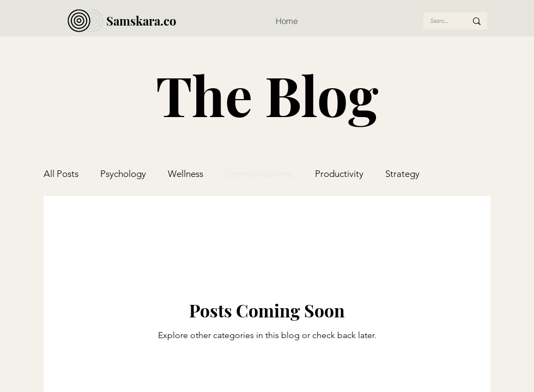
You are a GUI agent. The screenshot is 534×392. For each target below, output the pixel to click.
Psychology (123, 174)
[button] (410, 27)
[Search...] (440, 21)
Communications (259, 174)
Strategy (402, 174)
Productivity (339, 174)
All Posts (61, 174)
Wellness (186, 174)
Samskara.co (141, 21)
